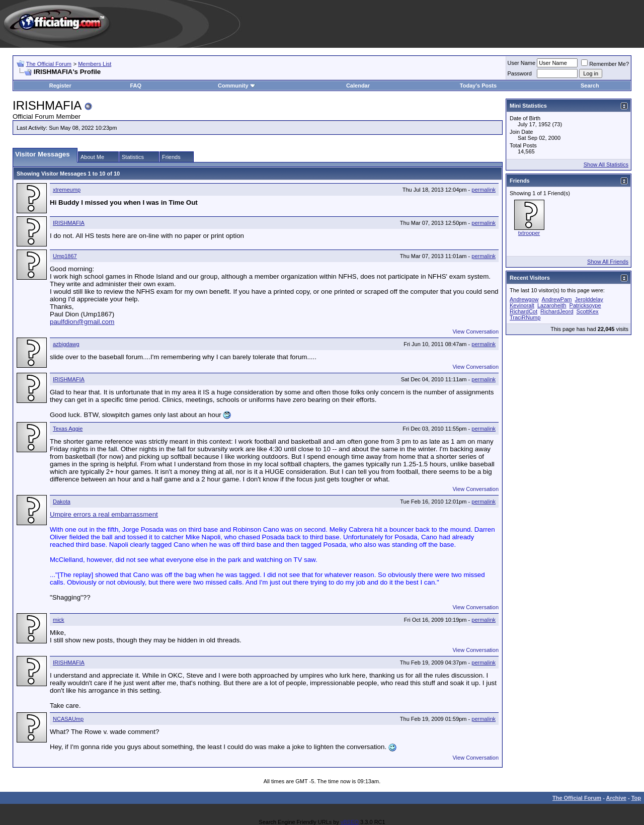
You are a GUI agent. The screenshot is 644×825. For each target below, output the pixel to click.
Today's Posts (478, 86)
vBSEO (350, 822)
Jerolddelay (589, 299)
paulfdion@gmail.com (82, 322)
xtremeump (67, 190)
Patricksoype (585, 305)
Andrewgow (524, 299)
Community (237, 86)
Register (60, 86)
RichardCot (524, 311)
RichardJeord (557, 311)
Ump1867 (65, 256)
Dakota (62, 502)
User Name (522, 63)
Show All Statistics (606, 164)
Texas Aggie (68, 429)
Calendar (358, 86)
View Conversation (475, 332)
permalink (484, 190)
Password (520, 73)
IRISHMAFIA (69, 223)
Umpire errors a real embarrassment (104, 514)
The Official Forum (49, 64)
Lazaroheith (552, 305)
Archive (616, 798)
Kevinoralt (522, 305)
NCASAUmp (68, 719)
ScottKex (588, 311)
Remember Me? (605, 64)
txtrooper (529, 233)
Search (590, 86)
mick (59, 620)
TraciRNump (525, 317)
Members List (95, 64)
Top (636, 798)
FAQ (136, 86)
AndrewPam (557, 299)
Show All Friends (608, 262)
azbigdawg (66, 344)
